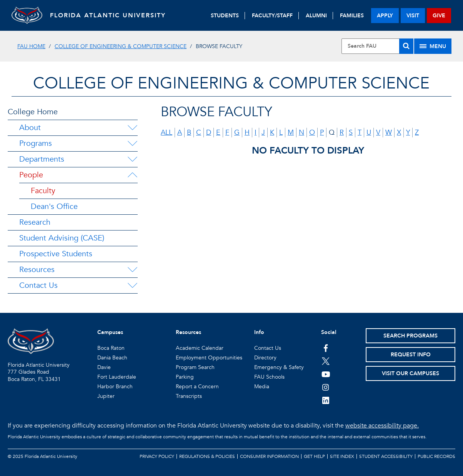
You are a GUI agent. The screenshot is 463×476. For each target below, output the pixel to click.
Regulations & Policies (207, 456)
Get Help (314, 456)
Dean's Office (54, 206)
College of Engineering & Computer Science (121, 46)
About (30, 128)
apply (385, 16)
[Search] (406, 46)
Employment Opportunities (209, 358)
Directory (265, 358)
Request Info (411, 355)
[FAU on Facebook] (326, 348)
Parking (185, 377)
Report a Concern (197, 387)
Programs (36, 143)
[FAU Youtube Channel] (326, 374)
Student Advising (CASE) (62, 238)
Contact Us (38, 285)
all (167, 133)
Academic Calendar (200, 348)
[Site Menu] (433, 46)
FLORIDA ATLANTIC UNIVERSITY (108, 15)
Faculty (43, 191)
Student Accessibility (386, 456)
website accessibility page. (382, 426)
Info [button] (259, 332)
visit (413, 16)
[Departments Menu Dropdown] (132, 159)
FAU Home (31, 46)
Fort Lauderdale (117, 377)
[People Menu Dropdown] (132, 175)
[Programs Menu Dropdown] (132, 144)
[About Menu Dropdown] (132, 128)
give (439, 16)
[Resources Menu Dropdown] (132, 270)
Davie (104, 367)
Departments (42, 159)
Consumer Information (269, 456)
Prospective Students (56, 254)
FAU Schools (269, 377)
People (31, 175)
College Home (33, 112)
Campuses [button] (110, 332)
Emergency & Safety (279, 367)
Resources (37, 270)
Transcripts (189, 396)
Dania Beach (112, 358)
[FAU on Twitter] (326, 361)
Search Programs (411, 336)
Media (262, 387)
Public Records (436, 456)
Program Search (195, 367)
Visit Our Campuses (411, 373)
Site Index (342, 456)
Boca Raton (111, 348)
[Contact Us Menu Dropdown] (132, 286)
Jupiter (106, 396)
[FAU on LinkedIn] (326, 400)
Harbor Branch (115, 387)
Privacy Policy (157, 456)
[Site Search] (377, 46)
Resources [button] (188, 332)
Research (35, 222)
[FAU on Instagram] (326, 387)
